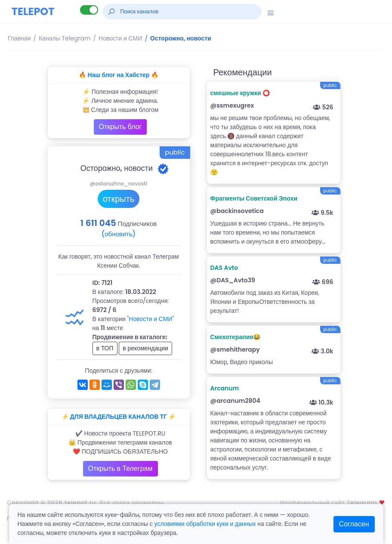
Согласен (354, 524)
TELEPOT (33, 11)
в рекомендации (145, 348)
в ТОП (105, 348)
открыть (119, 199)
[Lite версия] (89, 10)
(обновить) (119, 234)
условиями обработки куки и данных (205, 524)
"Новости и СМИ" (150, 319)
